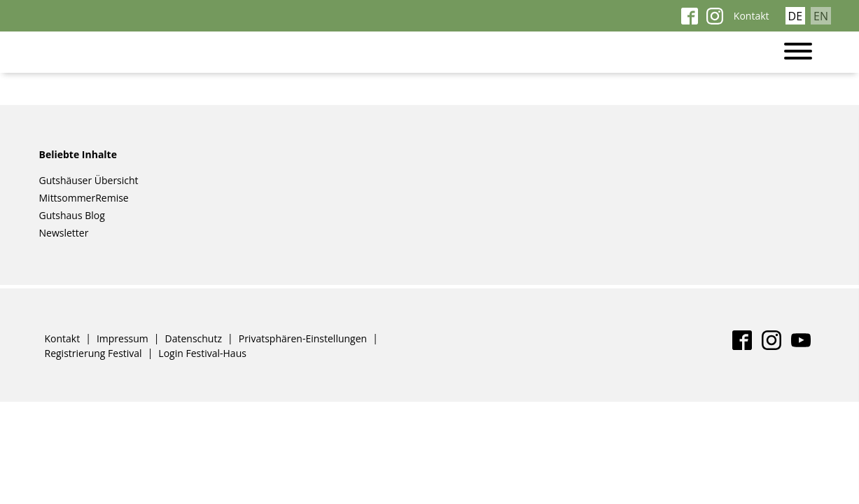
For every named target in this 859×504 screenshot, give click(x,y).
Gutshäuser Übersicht (89, 180)
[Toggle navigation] (805, 52)
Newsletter (64, 233)
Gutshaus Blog (72, 215)
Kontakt (752, 16)
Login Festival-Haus (202, 352)
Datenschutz (194, 338)
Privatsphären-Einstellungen (303, 338)
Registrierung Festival (93, 352)
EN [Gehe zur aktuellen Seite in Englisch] (821, 16)
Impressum (123, 338)
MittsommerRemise (84, 198)
